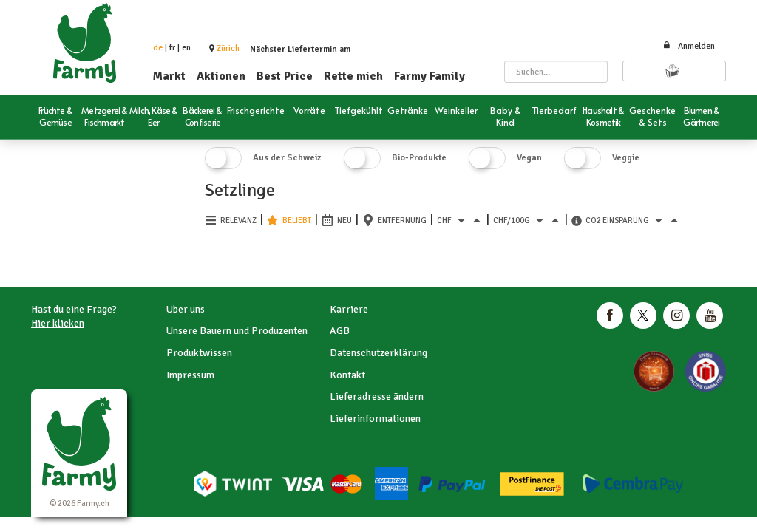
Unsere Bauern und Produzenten (237, 331)
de (158, 48)
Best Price (285, 76)
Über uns (186, 309)
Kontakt (347, 375)
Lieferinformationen (375, 419)
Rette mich (353, 76)
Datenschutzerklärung (378, 353)
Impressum (190, 375)
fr (172, 48)
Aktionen (221, 76)
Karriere (349, 309)
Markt (169, 76)
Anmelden (689, 46)
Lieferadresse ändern (377, 396)
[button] (228, 48)
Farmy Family (430, 76)
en (186, 48)
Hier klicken (58, 323)
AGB (340, 331)
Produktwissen (199, 353)
